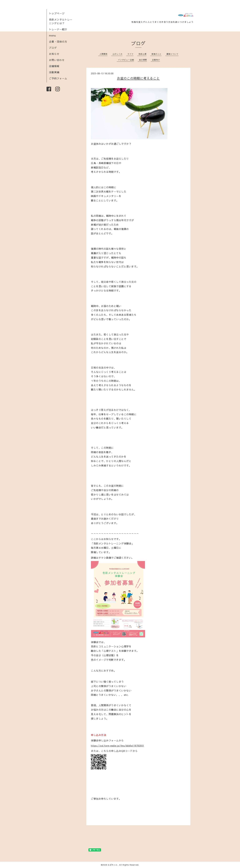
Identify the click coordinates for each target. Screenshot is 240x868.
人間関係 (103, 54)
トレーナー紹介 (58, 29)
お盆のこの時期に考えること (138, 78)
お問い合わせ (57, 60)
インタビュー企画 (126, 60)
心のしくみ (117, 54)
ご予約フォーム (58, 78)
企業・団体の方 (58, 42)
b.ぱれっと (113, 865)
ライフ (130, 54)
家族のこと (157, 54)
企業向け (156, 60)
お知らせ (54, 54)
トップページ (57, 13)
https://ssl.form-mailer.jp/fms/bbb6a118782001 (118, 746)
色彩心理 (142, 54)
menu (52, 35)
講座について (172, 54)
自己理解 (143, 60)
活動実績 (54, 72)
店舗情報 (54, 66)
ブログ (53, 48)
